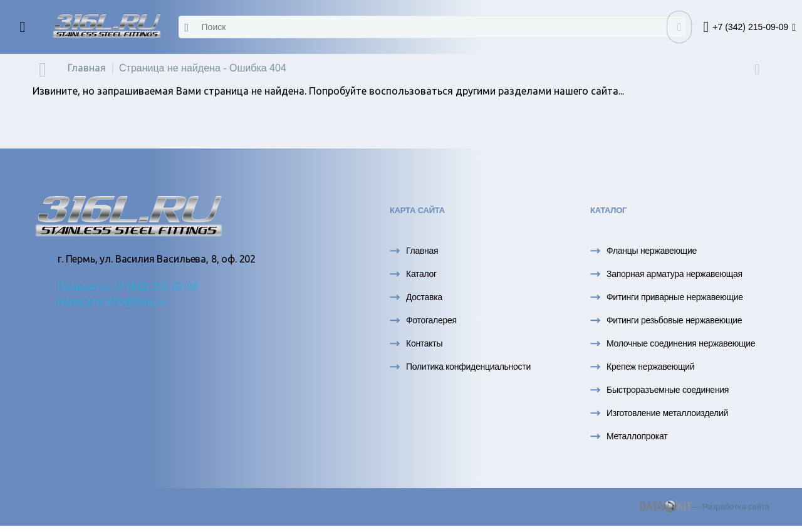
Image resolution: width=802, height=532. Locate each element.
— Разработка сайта (705, 507)
